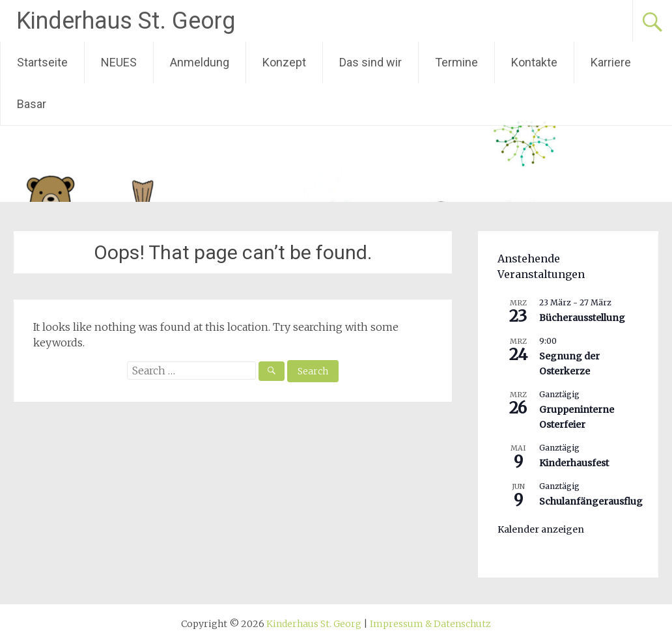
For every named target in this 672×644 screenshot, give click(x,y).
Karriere (611, 62)
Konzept (284, 62)
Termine (456, 62)
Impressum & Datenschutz (430, 624)
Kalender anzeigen (541, 529)
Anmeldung (200, 62)
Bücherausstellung (582, 318)
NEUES (119, 62)
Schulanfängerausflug (591, 501)
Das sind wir (371, 62)
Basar (32, 104)
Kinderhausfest (574, 463)
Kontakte (534, 62)
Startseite (42, 62)
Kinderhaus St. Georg (126, 21)
